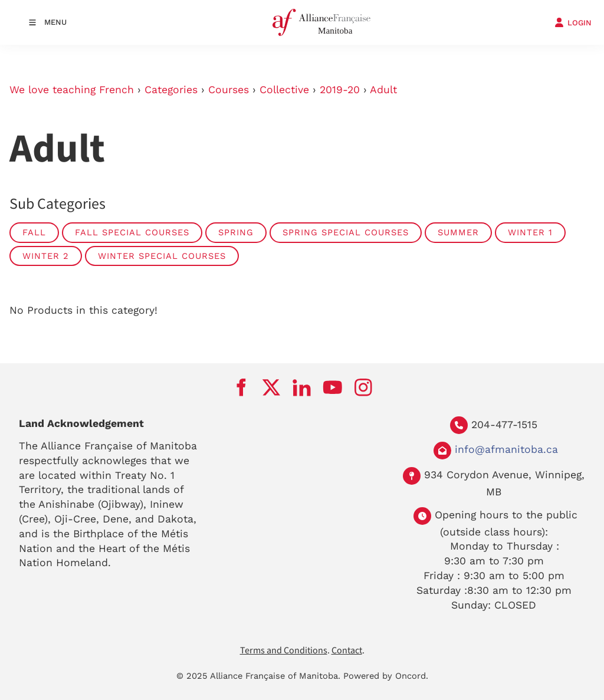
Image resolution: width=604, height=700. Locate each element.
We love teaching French (72, 90)
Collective (284, 90)
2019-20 (340, 90)
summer (458, 232)
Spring (236, 232)
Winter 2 (46, 256)
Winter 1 (530, 232)
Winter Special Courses (162, 256)
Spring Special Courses (346, 232)
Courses (229, 90)
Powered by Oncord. (386, 676)
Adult (383, 90)
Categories (171, 90)
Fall (34, 232)
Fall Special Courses (132, 232)
